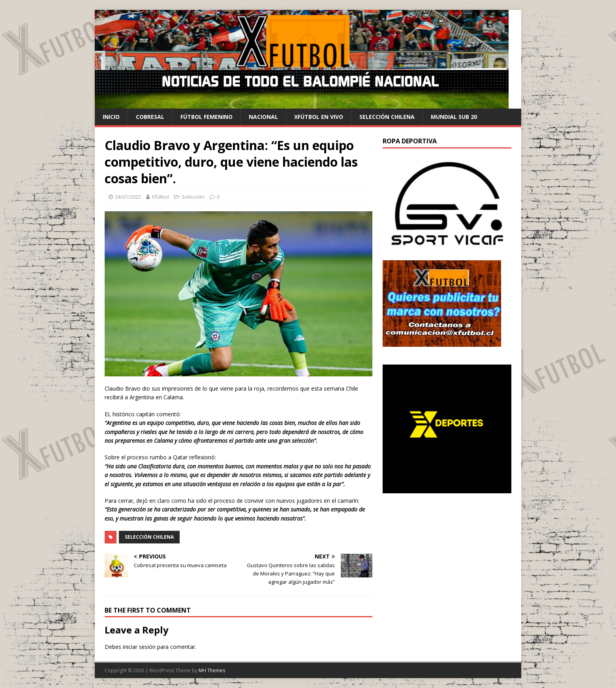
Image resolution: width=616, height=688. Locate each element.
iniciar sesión (139, 647)
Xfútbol (160, 197)
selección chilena (387, 117)
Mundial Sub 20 (454, 117)
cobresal (150, 117)
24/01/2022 (128, 197)
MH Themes (212, 670)
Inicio (111, 117)
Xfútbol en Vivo (319, 117)
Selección (193, 197)
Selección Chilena (149, 537)
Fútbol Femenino (207, 117)
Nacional (263, 117)
